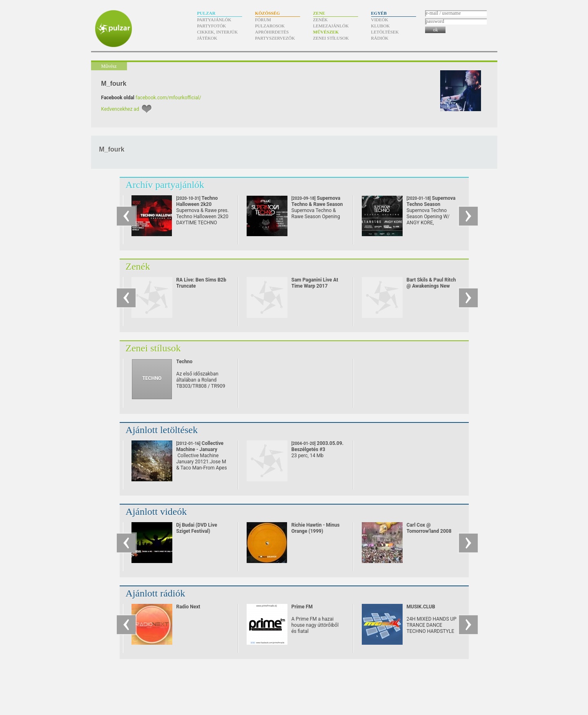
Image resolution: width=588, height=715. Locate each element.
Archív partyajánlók (165, 185)
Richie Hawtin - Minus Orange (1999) (316, 528)
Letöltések (385, 32)
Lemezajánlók (331, 26)
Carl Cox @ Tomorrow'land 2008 (429, 528)
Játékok (207, 38)
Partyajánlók (214, 20)
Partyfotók (212, 26)
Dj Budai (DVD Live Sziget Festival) (197, 528)
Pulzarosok (270, 26)
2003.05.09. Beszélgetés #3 (318, 446)
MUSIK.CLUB (421, 607)
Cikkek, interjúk (218, 32)
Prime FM (302, 607)
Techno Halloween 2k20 (197, 204)
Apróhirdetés (272, 32)
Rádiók (380, 38)
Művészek (326, 32)
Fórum (263, 20)
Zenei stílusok (331, 38)
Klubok (381, 26)
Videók (380, 20)
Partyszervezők (275, 38)
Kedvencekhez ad (120, 109)
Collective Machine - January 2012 (200, 449)
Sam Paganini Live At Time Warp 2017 (315, 283)
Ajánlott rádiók (156, 593)
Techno (185, 362)
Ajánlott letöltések (162, 430)
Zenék (321, 20)
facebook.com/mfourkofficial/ (168, 98)
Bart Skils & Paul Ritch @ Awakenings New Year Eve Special (431, 286)
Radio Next (188, 607)
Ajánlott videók (156, 512)
